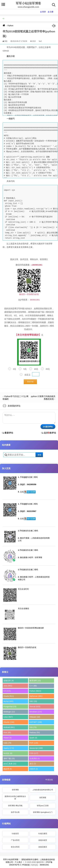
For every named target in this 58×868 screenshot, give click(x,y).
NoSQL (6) (8, 753)
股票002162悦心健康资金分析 (15, 798)
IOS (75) (33, 727)
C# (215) (7, 691)
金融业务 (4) (9, 681)
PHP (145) (34, 743)
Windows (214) (36, 712)
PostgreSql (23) (10, 707)
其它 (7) (33, 764)
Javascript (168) (36, 748)
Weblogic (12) (9, 712)
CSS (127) (34, 753)
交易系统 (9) (35, 758)
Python (10, 26)
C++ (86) (33, 686)
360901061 (44, 865)
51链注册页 (43, 834)
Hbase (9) (7, 738)
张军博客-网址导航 (15, 806)
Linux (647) (8, 717)
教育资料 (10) (35, 681)
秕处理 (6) (8, 769)
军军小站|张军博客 (11, 859)
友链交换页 (43, 847)
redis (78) (7, 743)
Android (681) (9, 727)
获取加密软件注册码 (30, 859)
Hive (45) (7, 733)
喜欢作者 (30, 382)
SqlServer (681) (36, 696)
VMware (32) (35, 717)
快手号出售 (15, 812)
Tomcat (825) (35, 707)
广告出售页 (15, 840)
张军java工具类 (43, 806)
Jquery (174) (9, 748)
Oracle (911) (9, 696)
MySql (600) (8, 701)
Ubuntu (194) (9, 722)
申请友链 (49, 780)
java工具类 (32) (10, 764)
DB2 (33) (33, 701)
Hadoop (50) (35, 733)
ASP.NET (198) (36, 722)
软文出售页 (15, 847)
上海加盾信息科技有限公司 (43, 790)
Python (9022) (35, 691)
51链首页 (15, 834)
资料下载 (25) (9, 758)
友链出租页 (43, 840)
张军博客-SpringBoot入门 (43, 812)
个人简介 (19, 862)
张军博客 (15, 790)
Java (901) (8, 686)
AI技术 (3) (34, 769)
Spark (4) (33, 738)
